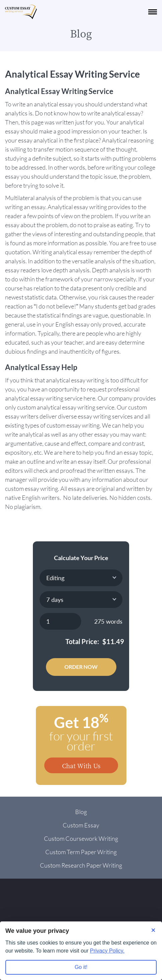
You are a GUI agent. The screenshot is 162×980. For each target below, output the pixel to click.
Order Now (81, 667)
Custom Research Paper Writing (81, 865)
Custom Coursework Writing (81, 838)
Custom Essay (81, 825)
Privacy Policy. (107, 951)
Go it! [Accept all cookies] (81, 967)
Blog (81, 812)
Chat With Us (81, 766)
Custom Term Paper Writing (81, 852)
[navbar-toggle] (153, 12)
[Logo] (21, 12)
